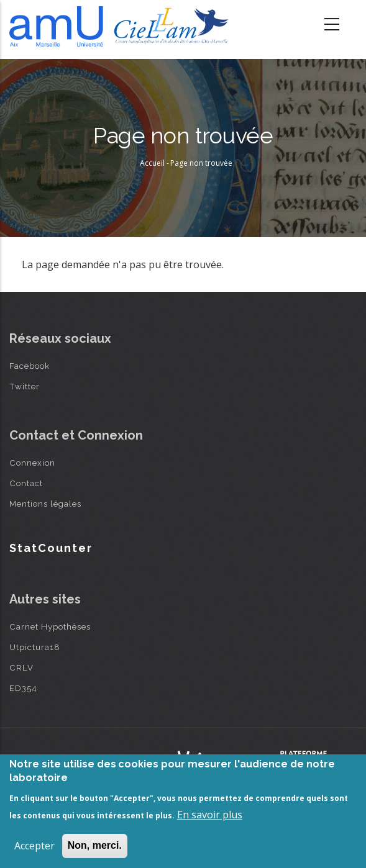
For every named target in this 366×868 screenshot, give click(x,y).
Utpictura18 (35, 647)
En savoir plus (210, 815)
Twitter (25, 386)
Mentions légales (45, 504)
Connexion (32, 463)
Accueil (152, 163)
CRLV (21, 667)
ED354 (23, 688)
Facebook (30, 366)
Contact (26, 483)
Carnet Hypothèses (50, 626)
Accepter (34, 846)
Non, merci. (95, 845)
